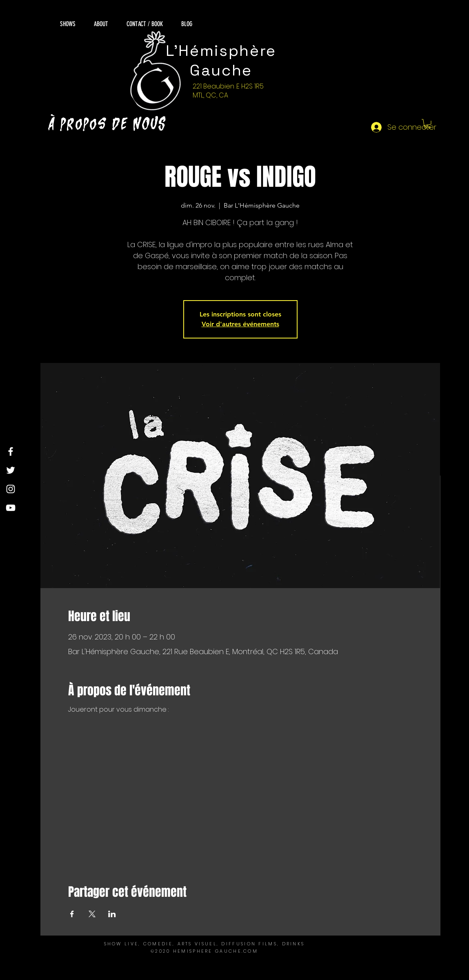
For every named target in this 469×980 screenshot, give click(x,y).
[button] (427, 124)
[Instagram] (11, 489)
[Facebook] (11, 451)
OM (253, 951)
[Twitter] (11, 470)
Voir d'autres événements (240, 324)
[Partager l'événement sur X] (92, 914)
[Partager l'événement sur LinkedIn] (112, 914)
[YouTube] (11, 508)
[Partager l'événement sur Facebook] (72, 914)
